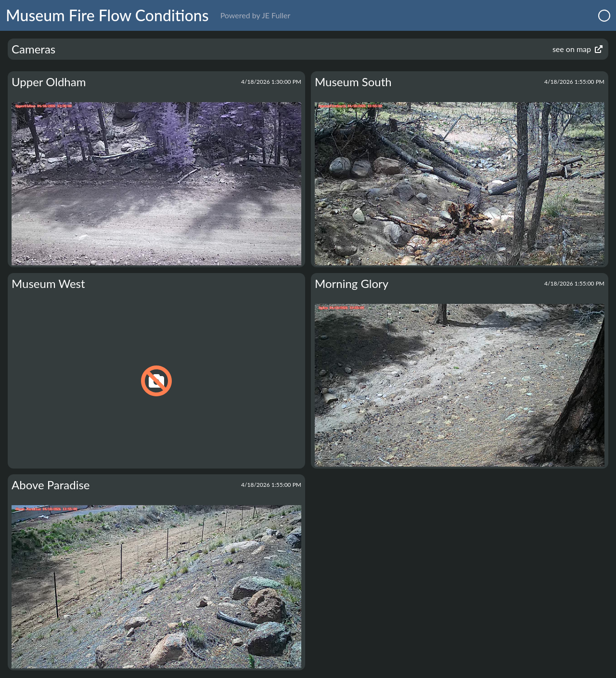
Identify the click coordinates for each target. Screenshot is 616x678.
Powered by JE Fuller (256, 15)
